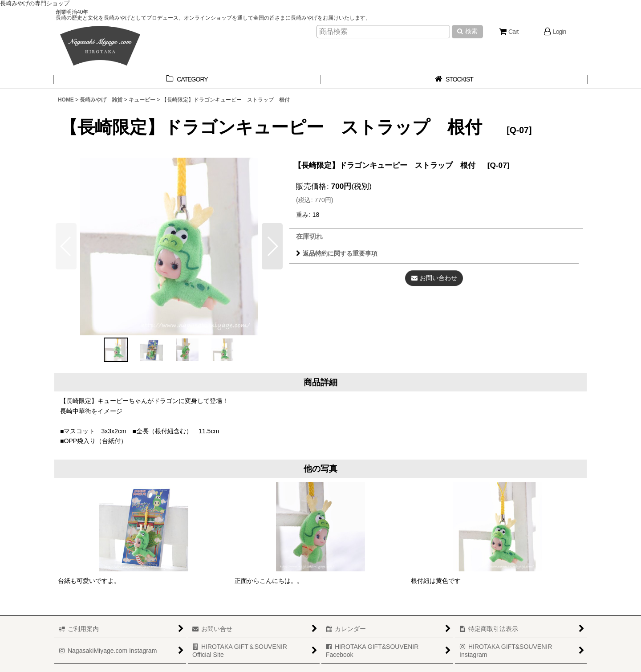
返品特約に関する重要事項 (337, 253)
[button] (272, 246)
